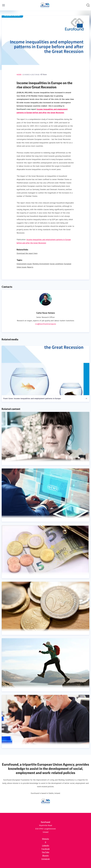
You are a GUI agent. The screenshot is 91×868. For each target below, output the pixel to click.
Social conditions (57, 264)
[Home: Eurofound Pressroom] (45, 5)
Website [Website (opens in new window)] (45, 839)
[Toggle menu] (4, 5)
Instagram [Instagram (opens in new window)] (46, 859)
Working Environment (41, 264)
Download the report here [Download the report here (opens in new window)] (27, 253)
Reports (30, 267)
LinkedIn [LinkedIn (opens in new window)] (46, 845)
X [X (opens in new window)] (46, 842)
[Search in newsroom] (88, 5)
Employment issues (24, 264)
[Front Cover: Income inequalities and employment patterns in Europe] (45, 370)
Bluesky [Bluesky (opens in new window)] (46, 855)
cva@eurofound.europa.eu (45, 324)
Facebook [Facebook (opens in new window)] (46, 849)
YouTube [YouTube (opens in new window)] (45, 852)
